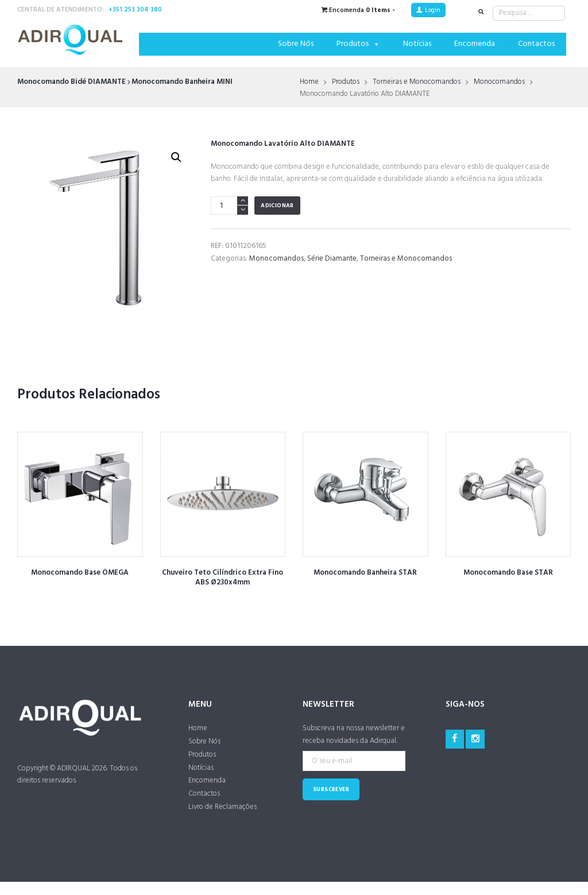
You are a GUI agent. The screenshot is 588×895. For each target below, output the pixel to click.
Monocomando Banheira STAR (365, 573)
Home (309, 82)
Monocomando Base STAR (508, 573)
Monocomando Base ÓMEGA (80, 573)
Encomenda (475, 44)
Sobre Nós (296, 44)
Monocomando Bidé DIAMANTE (71, 82)
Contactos (536, 44)
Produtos (358, 44)
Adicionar (277, 206)
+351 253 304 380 (135, 10)
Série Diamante (332, 259)
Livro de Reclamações (223, 807)
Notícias (417, 44)
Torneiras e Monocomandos (417, 82)
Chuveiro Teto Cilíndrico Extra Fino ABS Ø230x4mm (223, 578)
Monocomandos (499, 82)
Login (433, 10)
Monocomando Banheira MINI (182, 82)
